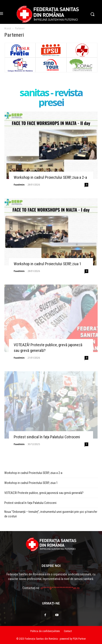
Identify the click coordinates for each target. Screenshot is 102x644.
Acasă (8, 28)
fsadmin (19, 185)
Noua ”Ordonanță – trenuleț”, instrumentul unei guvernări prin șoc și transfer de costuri (51, 514)
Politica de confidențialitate (45, 631)
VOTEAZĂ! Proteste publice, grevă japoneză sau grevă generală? (44, 493)
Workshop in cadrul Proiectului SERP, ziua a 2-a (50, 177)
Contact (68, 631)
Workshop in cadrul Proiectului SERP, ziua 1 (48, 264)
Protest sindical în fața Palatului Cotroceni (47, 437)
